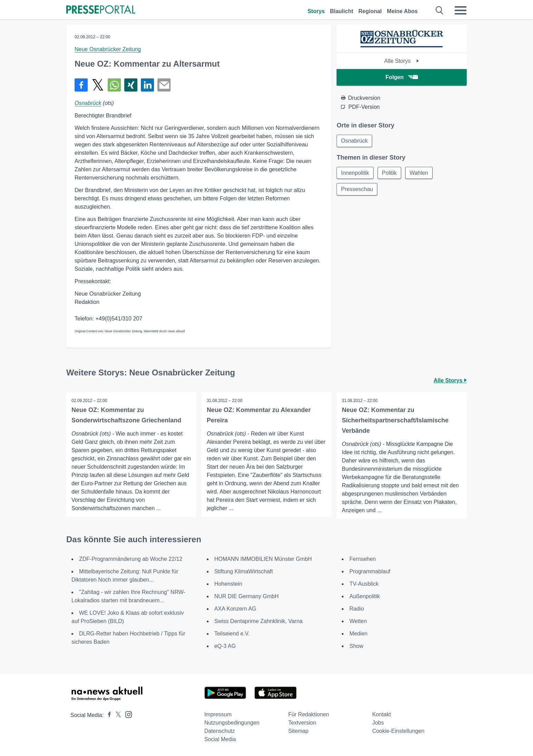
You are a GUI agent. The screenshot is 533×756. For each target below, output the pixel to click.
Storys (316, 11)
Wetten (358, 621)
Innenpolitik (355, 173)
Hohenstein (228, 584)
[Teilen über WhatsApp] (114, 85)
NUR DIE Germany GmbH (247, 596)
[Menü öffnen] (461, 10)
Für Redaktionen (309, 714)
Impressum (218, 714)
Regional (370, 11)
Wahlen (419, 173)
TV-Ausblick (364, 584)
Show (356, 646)
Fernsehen (363, 559)
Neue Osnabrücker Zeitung (108, 49)
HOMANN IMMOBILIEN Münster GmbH (263, 559)
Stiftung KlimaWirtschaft (244, 571)
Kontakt (381, 714)
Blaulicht (342, 11)
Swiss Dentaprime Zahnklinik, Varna (259, 621)
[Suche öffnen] (440, 10)
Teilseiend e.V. (232, 634)
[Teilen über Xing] (131, 85)
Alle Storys (402, 61)
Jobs (378, 723)
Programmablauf (370, 571)
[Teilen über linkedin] (147, 85)
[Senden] (164, 85)
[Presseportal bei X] (116, 715)
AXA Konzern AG (235, 609)
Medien (358, 634)
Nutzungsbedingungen (232, 723)
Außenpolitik (365, 596)
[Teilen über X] (98, 85)
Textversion (302, 723)
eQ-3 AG (225, 646)
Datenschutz (220, 731)
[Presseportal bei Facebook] (107, 715)
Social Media (220, 739)
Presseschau (357, 189)
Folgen (402, 77)
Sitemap (298, 731)
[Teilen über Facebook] (81, 85)
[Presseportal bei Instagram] (127, 714)
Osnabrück (88, 103)
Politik (390, 173)
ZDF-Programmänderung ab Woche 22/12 (131, 559)
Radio (357, 609)
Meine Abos (402, 11)
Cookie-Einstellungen (398, 731)
